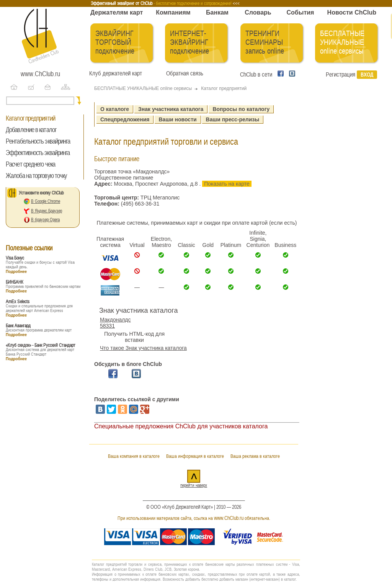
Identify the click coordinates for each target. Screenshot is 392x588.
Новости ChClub (352, 12)
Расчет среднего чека (30, 164)
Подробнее (16, 272)
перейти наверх (194, 485)
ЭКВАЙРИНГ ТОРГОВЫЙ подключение (115, 42)
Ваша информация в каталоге (195, 456)
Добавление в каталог (31, 130)
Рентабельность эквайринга (38, 141)
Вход (367, 75)
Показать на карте (227, 184)
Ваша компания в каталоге (134, 456)
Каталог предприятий (30, 118)
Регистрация (341, 75)
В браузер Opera (45, 220)
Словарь (258, 12)
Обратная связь (183, 73)
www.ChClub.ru (40, 74)
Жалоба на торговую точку (36, 176)
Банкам (217, 12)
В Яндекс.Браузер (47, 211)
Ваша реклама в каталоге (255, 456)
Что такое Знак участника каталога (143, 348)
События (301, 12)
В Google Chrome (46, 201)
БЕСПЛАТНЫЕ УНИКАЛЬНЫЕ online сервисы (342, 42)
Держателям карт (117, 12)
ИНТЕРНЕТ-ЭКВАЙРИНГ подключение (189, 42)
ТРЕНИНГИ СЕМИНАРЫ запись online (265, 42)
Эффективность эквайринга (38, 153)
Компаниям (173, 12)
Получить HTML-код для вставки (134, 337)
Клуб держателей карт (116, 73)
